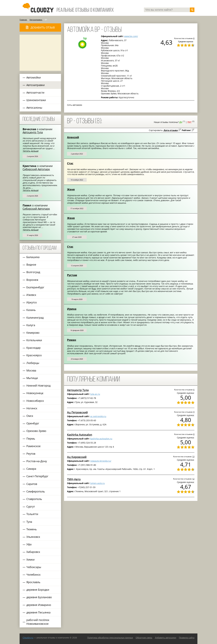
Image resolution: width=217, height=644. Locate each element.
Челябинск (33, 575)
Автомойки (34, 77)
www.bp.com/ (131, 36)
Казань (31, 310)
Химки (30, 559)
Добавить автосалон (166, 638)
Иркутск (32, 302)
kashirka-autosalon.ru (101, 439)
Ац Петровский (77, 412)
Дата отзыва (171, 130)
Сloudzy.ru (28, 638)
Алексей (73, 137)
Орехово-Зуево (36, 431)
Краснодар (33, 348)
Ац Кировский (77, 457)
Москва (31, 370)
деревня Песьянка (38, 612)
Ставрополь (34, 499)
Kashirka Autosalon (80, 435)
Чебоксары (34, 567)
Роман (72, 340)
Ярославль (33, 582)
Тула (29, 522)
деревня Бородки (38, 590)
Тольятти (32, 514)
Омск (30, 416)
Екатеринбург (35, 287)
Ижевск (31, 295)
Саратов (32, 484)
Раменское (33, 446)
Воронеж (32, 280)
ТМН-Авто (74, 479)
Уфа (29, 544)
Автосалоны (34, 108)
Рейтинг (186, 130)
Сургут (31, 506)
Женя (71, 189)
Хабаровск (33, 552)
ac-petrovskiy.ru (98, 416)
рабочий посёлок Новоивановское (38, 622)
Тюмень (32, 529)
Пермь (31, 439)
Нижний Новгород (38, 385)
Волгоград (33, 272)
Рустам (72, 275)
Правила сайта (187, 638)
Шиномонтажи (36, 100)
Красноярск (34, 355)
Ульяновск (33, 537)
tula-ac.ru (95, 394)
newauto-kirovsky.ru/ (101, 461)
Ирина (72, 309)
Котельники (34, 340)
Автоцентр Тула (33, 132)
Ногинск (32, 408)
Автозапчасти (35, 92)
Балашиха (33, 257)
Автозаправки (35, 85)
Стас (70, 163)
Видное (31, 265)
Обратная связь (144, 638)
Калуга (31, 325)
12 (193, 479)
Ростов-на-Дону (37, 461)
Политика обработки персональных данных (110, 638)
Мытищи (32, 378)
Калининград (35, 318)
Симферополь (36, 491)
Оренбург (33, 423)
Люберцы (33, 363)
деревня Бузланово (39, 597)
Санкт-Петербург (37, 476)
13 (193, 456)
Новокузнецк (35, 393)
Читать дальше (31, 151)
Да (181, 122)
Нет (189, 122)
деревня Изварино (39, 605)
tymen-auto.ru (97, 483)
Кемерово (33, 333)
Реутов (31, 454)
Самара (31, 469)
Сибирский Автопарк (36, 169)
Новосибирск (35, 401)
